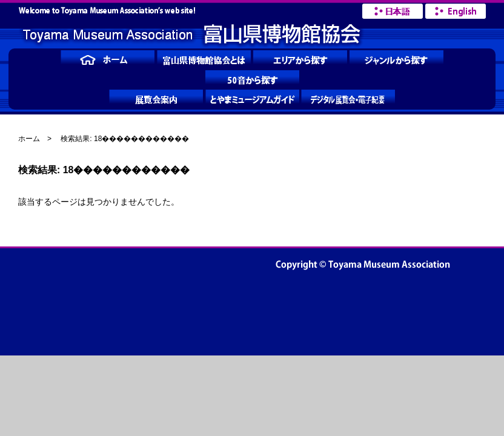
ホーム (29, 139)
